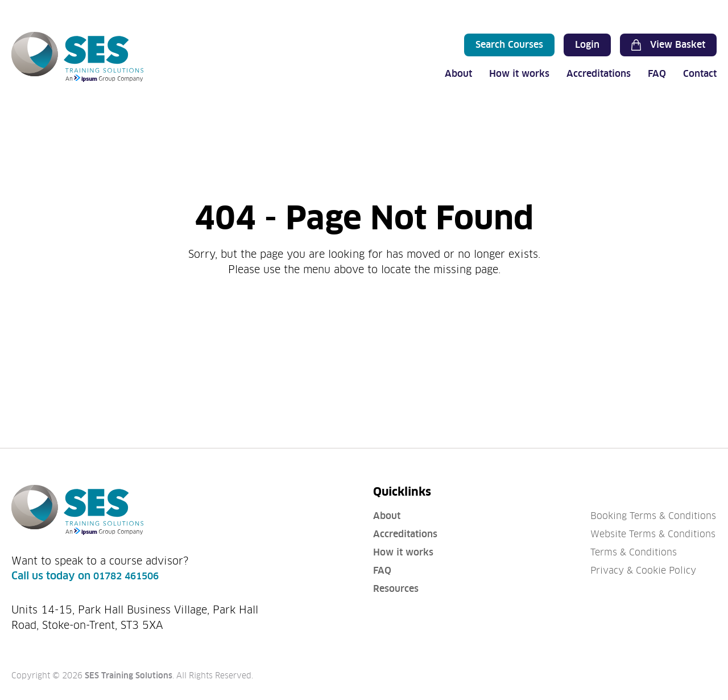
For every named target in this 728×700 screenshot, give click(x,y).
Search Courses (509, 45)
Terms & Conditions (634, 552)
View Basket (668, 45)
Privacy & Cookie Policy (643, 571)
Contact (700, 74)
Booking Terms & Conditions (653, 516)
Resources (396, 589)
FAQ (657, 74)
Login (587, 45)
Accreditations (599, 74)
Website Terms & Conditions (653, 534)
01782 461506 (126, 576)
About (458, 74)
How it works (519, 74)
